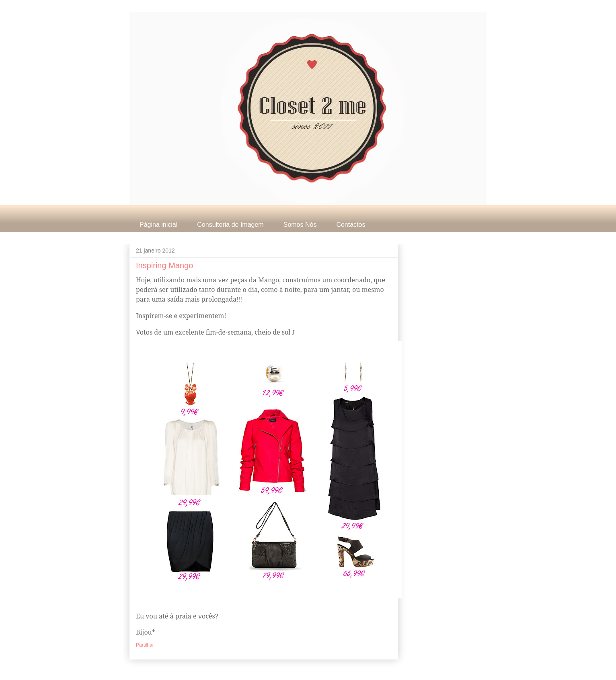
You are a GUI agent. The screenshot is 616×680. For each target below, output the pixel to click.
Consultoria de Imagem (230, 225)
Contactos (351, 225)
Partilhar (145, 645)
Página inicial (158, 225)
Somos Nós (300, 225)
